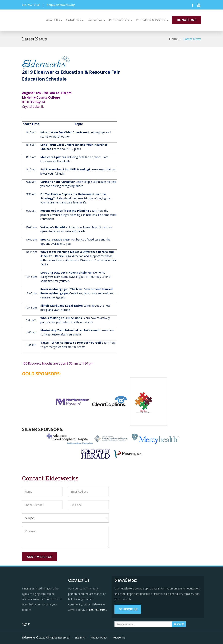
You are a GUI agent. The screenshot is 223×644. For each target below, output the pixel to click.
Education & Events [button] (152, 20)
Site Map (80, 637)
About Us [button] (54, 20)
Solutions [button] (75, 20)
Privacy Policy (99, 637)
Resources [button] (96, 20)
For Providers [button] (120, 20)
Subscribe (128, 609)
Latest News (192, 39)
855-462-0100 (31, 5)
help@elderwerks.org (61, 5)
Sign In (26, 624)
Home (173, 39)
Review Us (119, 637)
